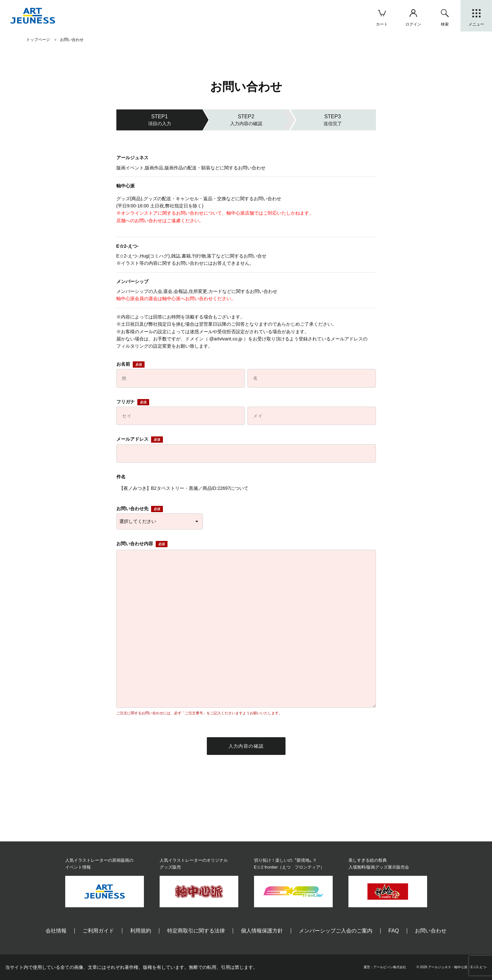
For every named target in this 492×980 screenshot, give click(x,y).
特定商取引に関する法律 (196, 931)
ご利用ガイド (98, 931)
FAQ (394, 931)
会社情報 (56, 931)
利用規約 (141, 931)
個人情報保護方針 (262, 931)
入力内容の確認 (246, 746)
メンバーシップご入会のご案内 (336, 931)
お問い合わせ (431, 931)
